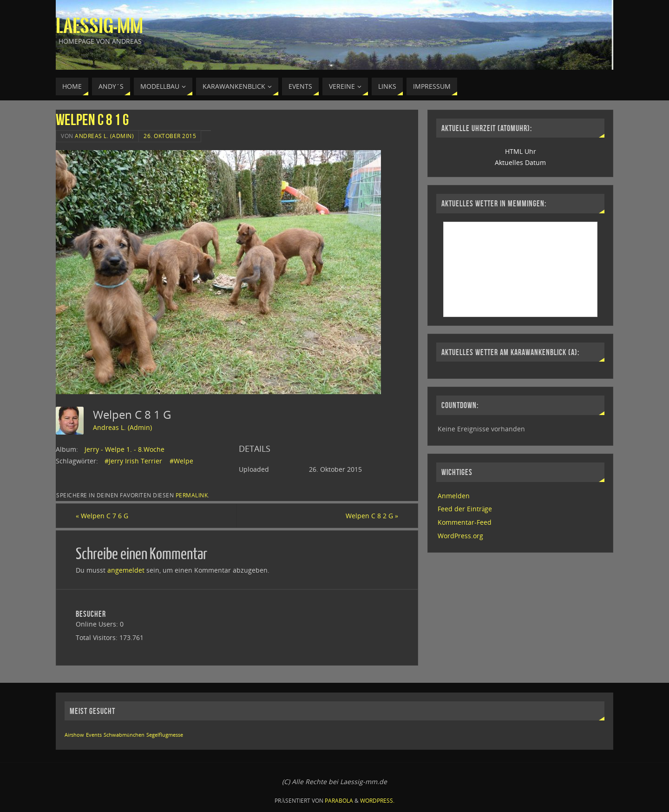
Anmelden (454, 496)
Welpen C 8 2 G (372, 516)
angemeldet (126, 570)
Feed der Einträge (465, 509)
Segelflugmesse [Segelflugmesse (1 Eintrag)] (165, 735)
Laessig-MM (99, 26)
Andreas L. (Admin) (104, 136)
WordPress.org (460, 536)
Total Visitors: (98, 637)
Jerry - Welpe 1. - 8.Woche (125, 449)
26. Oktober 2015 (170, 136)
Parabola (339, 801)
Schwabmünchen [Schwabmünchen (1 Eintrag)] (124, 735)
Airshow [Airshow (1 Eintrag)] (74, 735)
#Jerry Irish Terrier (133, 461)
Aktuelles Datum (520, 162)
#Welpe (181, 461)
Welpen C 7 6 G (102, 516)
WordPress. (377, 801)
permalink (192, 495)
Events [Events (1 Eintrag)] (94, 735)
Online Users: (98, 624)
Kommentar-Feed (465, 522)
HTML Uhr (521, 151)
